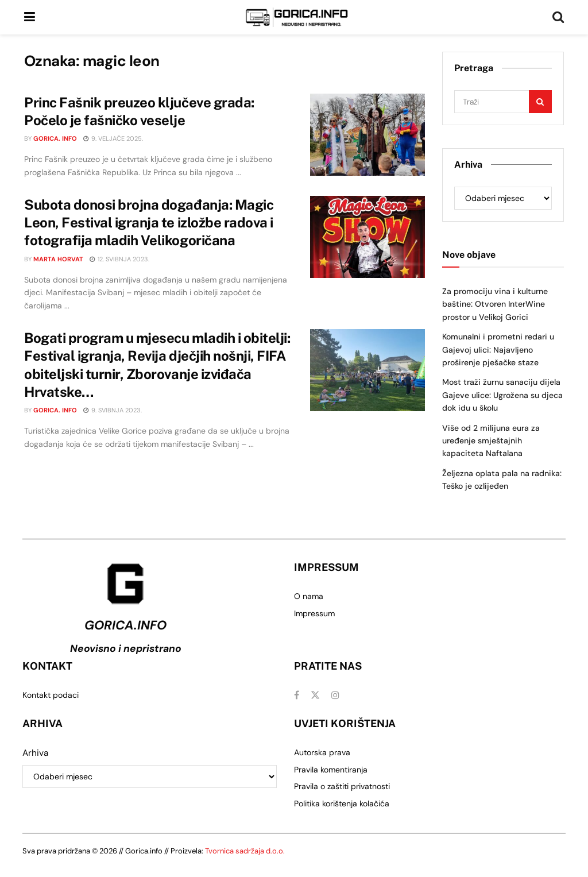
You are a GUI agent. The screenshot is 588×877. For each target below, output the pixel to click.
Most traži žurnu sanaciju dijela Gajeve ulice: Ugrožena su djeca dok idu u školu (502, 395)
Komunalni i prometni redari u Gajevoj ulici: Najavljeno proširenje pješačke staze (498, 349)
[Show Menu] (30, 17)
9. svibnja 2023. (113, 410)
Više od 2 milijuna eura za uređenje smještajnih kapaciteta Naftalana (491, 441)
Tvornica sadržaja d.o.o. (245, 851)
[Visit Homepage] (297, 17)
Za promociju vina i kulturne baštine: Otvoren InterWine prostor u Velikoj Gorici (495, 304)
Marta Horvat (58, 259)
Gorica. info (55, 138)
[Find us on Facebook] (297, 695)
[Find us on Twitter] (315, 695)
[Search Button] (558, 17)
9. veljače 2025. (113, 138)
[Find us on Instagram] (335, 695)
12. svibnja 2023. (119, 259)
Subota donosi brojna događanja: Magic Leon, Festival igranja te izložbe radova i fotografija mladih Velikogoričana (149, 222)
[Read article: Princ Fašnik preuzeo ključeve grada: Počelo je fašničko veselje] (367, 135)
